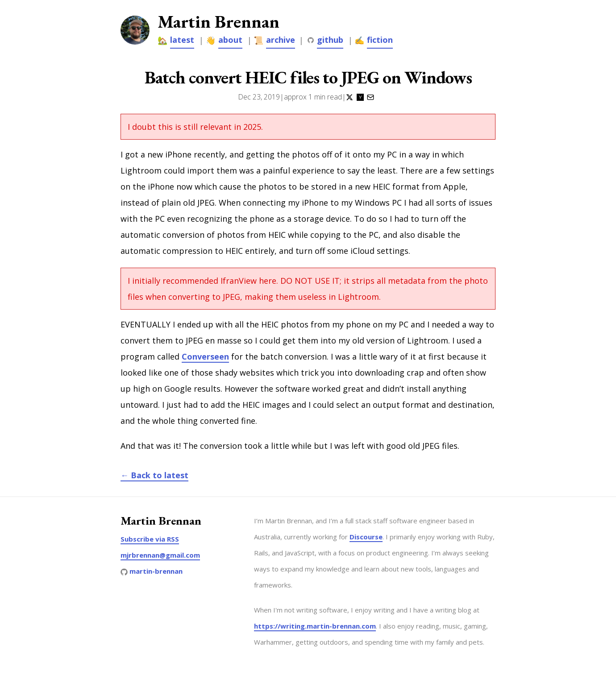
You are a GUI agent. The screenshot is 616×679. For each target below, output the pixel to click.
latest (182, 40)
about (230, 40)
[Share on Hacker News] (360, 97)
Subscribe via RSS (150, 539)
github (330, 40)
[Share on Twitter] (350, 97)
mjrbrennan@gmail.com (160, 555)
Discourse (366, 537)
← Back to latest (154, 475)
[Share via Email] (370, 97)
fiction (380, 40)
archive (281, 40)
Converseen (205, 356)
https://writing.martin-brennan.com (315, 626)
